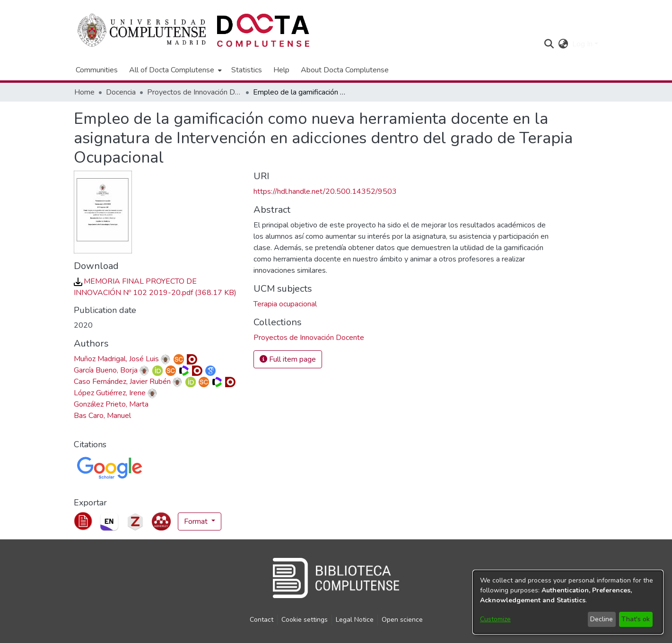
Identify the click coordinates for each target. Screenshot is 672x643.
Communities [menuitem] (97, 70)
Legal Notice (355, 620)
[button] (549, 44)
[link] (309, 338)
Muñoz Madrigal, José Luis (116, 359)
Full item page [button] (288, 359)
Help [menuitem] (281, 70)
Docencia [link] (121, 92)
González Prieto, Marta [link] (111, 404)
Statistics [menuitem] (247, 70)
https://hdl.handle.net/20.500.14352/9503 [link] (325, 191)
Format (197, 521)
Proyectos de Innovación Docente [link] (194, 92)
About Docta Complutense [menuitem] (345, 70)
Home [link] (84, 92)
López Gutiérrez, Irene (110, 393)
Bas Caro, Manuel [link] (102, 416)
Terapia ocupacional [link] (285, 304)
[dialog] (568, 602)
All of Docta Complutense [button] (172, 70)
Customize (495, 619)
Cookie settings (305, 620)
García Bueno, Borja (106, 370)
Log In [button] (583, 44)
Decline (602, 619)
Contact (262, 620)
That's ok (636, 619)
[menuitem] (175, 70)
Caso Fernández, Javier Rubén (122, 382)
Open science (402, 620)
